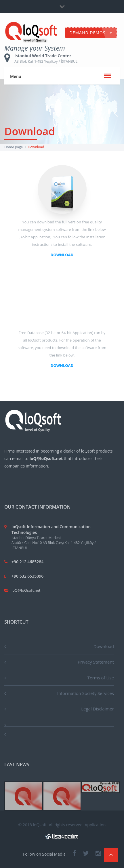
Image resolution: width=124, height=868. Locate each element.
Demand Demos (91, 33)
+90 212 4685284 (27, 562)
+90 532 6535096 (27, 576)
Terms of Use (101, 678)
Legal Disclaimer (98, 709)
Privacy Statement (96, 662)
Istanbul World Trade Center (58, 59)
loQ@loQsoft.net (26, 590)
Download (104, 646)
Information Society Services (86, 693)
